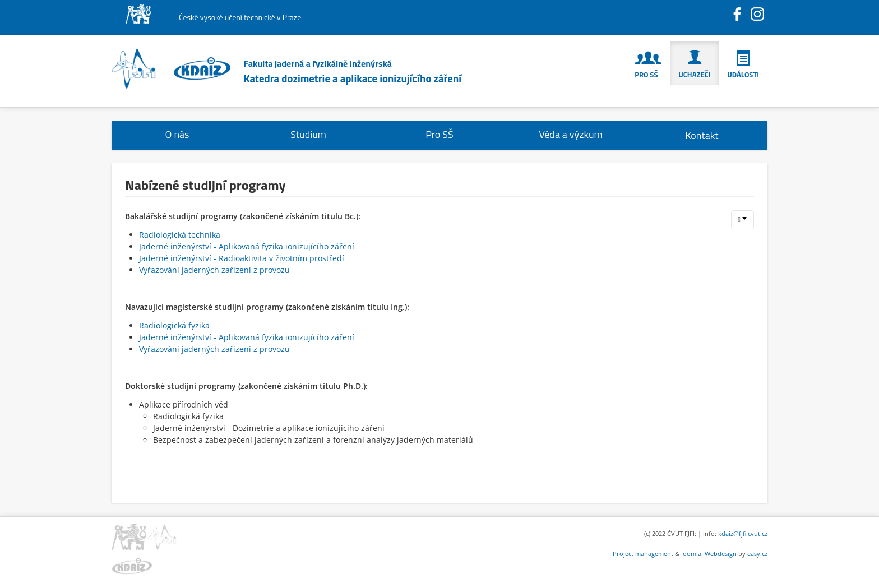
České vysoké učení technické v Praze (240, 17)
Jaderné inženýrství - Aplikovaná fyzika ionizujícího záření (247, 246)
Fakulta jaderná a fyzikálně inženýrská (318, 63)
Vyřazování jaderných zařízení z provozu (214, 270)
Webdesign (721, 554)
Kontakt (702, 135)
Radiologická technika (180, 235)
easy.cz (757, 554)
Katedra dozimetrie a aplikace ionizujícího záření (353, 78)
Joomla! (692, 554)
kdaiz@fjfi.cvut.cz (743, 533)
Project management (643, 554)
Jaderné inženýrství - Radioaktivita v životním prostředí (242, 258)
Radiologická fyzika (174, 325)
